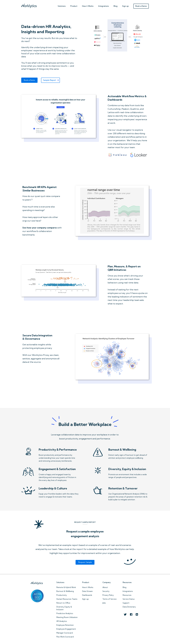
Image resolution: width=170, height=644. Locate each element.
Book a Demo (141, 6)
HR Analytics (62, 621)
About (105, 587)
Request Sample (85, 562)
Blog (116, 6)
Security (106, 591)
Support (126, 603)
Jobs (104, 603)
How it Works (88, 587)
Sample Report (50, 80)
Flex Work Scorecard (65, 637)
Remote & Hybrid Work (66, 587)
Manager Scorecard (65, 633)
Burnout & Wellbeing (65, 591)
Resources (127, 595)
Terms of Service (109, 599)
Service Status (129, 599)
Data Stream (87, 591)
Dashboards (87, 595)
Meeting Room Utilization (67, 617)
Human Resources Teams (67, 599)
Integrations (104, 6)
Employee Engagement (66, 629)
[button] (62, 6)
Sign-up (85, 599)
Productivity (62, 595)
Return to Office (63, 603)
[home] (29, 5)
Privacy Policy (108, 595)
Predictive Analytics (65, 613)
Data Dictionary (129, 607)
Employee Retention (65, 625)
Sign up (125, 6)
